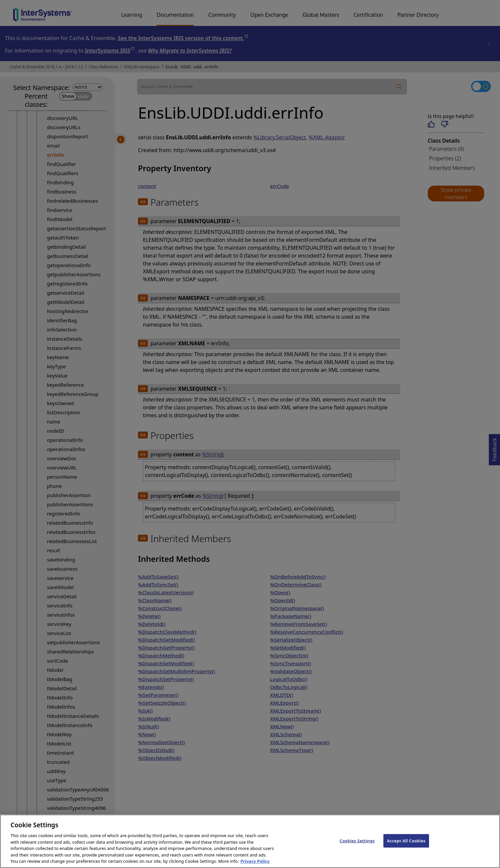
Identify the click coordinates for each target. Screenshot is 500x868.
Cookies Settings (357, 847)
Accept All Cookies (406, 847)
